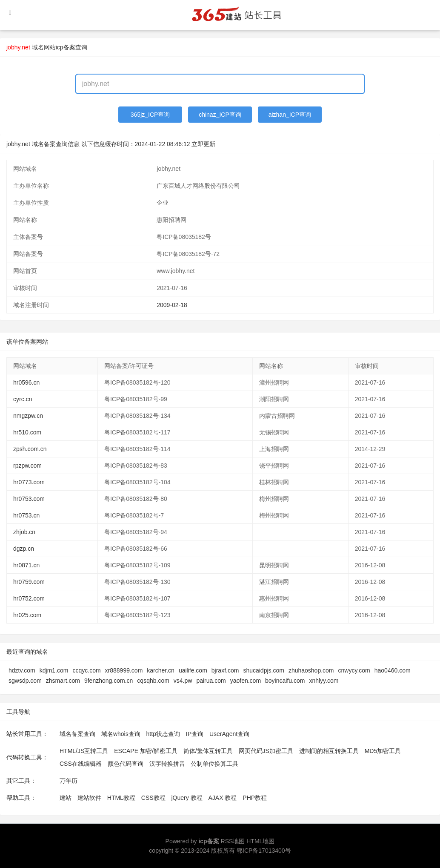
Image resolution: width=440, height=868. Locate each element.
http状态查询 (163, 734)
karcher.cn (161, 670)
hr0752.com (29, 598)
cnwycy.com (354, 670)
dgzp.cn (24, 549)
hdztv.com (22, 670)
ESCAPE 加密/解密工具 (146, 751)
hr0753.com (29, 499)
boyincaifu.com (285, 681)
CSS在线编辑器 (81, 764)
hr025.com (27, 615)
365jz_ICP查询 (150, 115)
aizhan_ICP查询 (290, 115)
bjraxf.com (225, 670)
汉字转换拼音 (167, 764)
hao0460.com (393, 670)
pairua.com (211, 681)
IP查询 (195, 734)
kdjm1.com (54, 670)
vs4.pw (183, 681)
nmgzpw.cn (28, 416)
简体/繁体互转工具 (208, 751)
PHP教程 (255, 798)
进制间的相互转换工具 (329, 751)
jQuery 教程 (187, 798)
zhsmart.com (63, 681)
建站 (66, 798)
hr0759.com (29, 582)
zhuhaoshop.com (311, 670)
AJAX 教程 (223, 798)
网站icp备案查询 (66, 47)
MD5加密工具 (383, 751)
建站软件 (89, 798)
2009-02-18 (172, 305)
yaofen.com (246, 681)
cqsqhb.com (153, 681)
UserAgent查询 (229, 734)
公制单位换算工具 (214, 764)
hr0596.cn (26, 382)
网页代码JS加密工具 (266, 751)
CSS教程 (153, 798)
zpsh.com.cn (30, 449)
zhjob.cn (24, 532)
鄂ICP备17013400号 (264, 851)
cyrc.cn (23, 399)
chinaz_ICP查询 (220, 115)
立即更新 (203, 144)
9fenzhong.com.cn (109, 681)
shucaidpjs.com (264, 670)
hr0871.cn (26, 565)
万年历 (69, 781)
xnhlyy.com (324, 681)
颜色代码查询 (126, 764)
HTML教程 (121, 798)
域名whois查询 (121, 734)
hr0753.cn (26, 515)
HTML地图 (260, 841)
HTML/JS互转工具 (84, 751)
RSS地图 (233, 841)
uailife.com (193, 670)
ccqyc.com (86, 670)
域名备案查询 (77, 734)
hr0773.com (29, 482)
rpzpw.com (27, 466)
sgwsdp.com (25, 681)
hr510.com (27, 432)
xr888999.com (124, 670)
